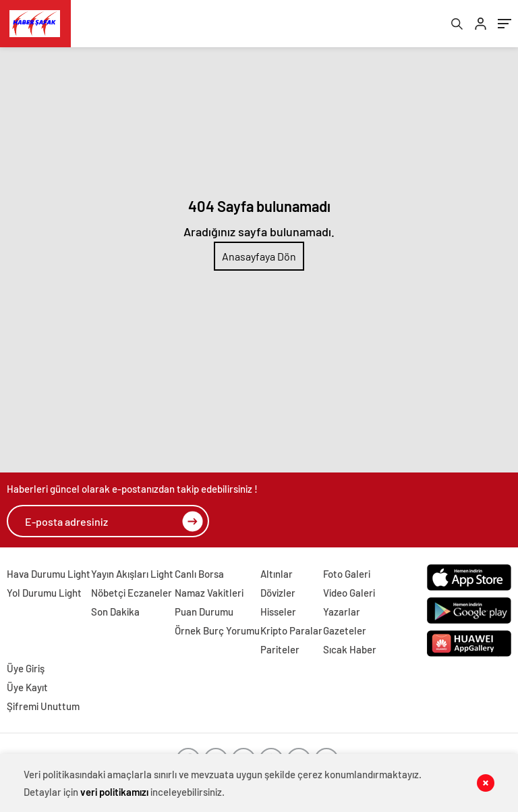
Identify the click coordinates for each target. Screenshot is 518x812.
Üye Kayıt (27, 687)
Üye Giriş (26, 668)
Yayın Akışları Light (132, 574)
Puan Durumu (204, 612)
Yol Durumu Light (44, 593)
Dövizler (278, 593)
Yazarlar (342, 612)
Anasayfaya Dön (259, 256)
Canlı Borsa (199, 574)
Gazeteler (345, 630)
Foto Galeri (347, 574)
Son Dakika (115, 612)
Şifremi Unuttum (43, 706)
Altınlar (277, 574)
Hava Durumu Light (49, 574)
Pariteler (280, 649)
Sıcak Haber (350, 649)
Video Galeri (349, 593)
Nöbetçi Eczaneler (132, 593)
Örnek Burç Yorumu (217, 630)
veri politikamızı (114, 792)
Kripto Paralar (291, 630)
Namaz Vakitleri (209, 593)
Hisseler (278, 612)
